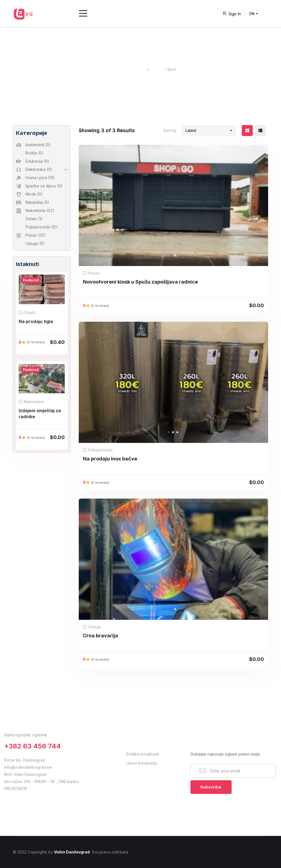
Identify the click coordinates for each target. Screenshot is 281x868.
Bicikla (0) (35, 153)
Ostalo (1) (34, 219)
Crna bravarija (100, 636)
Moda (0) (34, 194)
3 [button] (179, 438)
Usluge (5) (35, 243)
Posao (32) (36, 235)
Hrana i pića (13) (40, 178)
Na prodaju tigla (36, 321)
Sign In (231, 14)
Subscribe (211, 787)
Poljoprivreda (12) (42, 227)
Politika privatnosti (143, 754)
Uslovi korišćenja (142, 763)
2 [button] (177, 261)
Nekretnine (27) (40, 210)
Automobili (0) (38, 145)
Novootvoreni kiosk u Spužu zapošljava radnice (140, 282)
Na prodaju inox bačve (110, 459)
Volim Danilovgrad (72, 852)
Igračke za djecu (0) (44, 186)
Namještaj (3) (37, 202)
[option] (173, 205)
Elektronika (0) (39, 169)
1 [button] (173, 261)
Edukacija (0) (37, 161)
